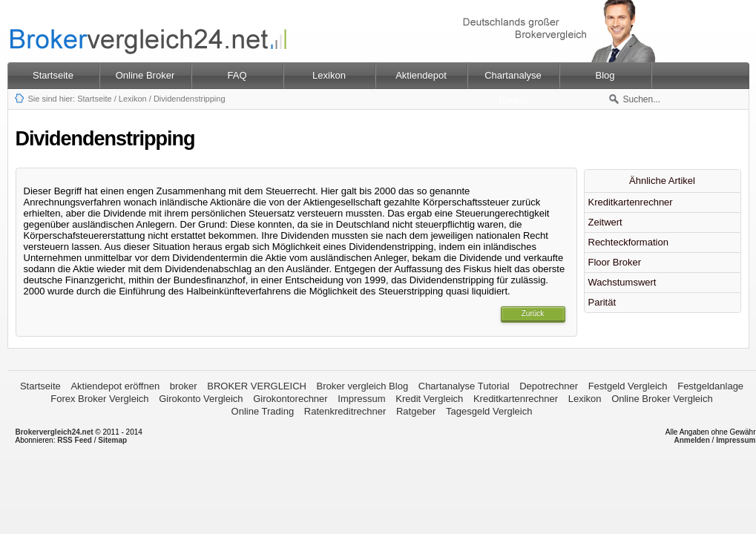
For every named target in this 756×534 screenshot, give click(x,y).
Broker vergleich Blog (363, 386)
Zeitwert (605, 222)
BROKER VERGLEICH (257, 386)
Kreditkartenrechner (631, 202)
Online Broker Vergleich (662, 399)
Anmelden (691, 440)
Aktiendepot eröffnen (115, 386)
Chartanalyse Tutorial (464, 386)
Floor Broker (615, 262)
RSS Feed (75, 440)
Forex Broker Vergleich (99, 399)
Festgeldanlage (710, 386)
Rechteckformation (628, 242)
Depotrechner (549, 386)
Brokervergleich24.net (55, 432)
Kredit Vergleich (429, 399)
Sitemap (112, 440)
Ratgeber (416, 411)
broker (184, 386)
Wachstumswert (622, 282)
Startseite (53, 75)
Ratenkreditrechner (345, 411)
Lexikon (133, 99)
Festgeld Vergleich (628, 386)
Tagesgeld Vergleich (489, 411)
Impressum (361, 399)
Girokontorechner (290, 399)
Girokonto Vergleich (201, 399)
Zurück (533, 313)
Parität (602, 302)
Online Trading (263, 411)
